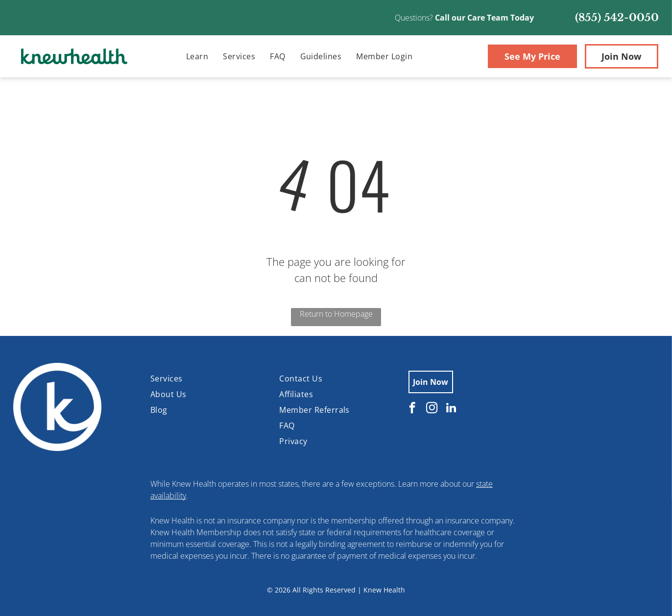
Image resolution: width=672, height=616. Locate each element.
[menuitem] (197, 56)
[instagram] (432, 409)
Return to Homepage (336, 314)
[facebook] (412, 409)
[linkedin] (451, 409)
